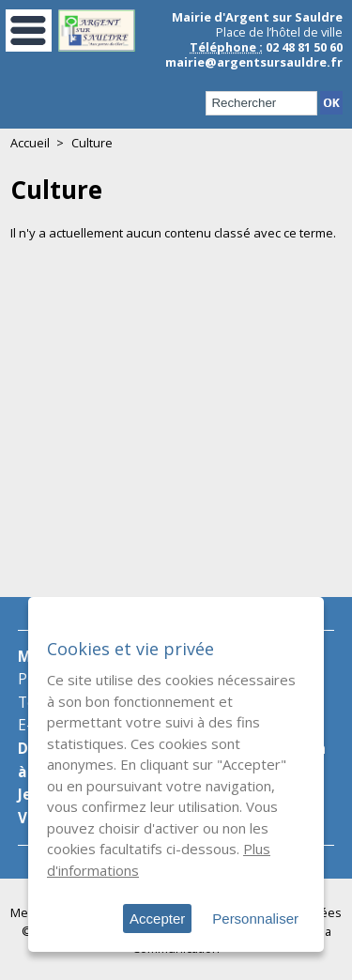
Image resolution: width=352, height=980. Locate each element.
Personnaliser (255, 919)
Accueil (30, 143)
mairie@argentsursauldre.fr (254, 62)
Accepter (157, 919)
